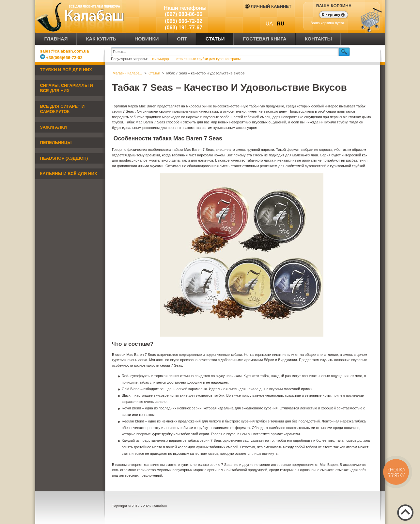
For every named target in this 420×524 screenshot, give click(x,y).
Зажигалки (54, 127)
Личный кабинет (268, 6)
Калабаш (81, 16)
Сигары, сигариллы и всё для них (67, 88)
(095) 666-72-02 (184, 21)
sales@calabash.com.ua (65, 51)
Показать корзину (329, 15)
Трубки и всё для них (66, 70)
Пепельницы (56, 143)
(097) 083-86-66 (184, 14)
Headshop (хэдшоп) (64, 158)
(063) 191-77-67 (184, 28)
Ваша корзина (334, 6)
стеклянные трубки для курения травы (208, 59)
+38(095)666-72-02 (61, 58)
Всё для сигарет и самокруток (62, 109)
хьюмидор (161, 59)
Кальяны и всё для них (69, 174)
